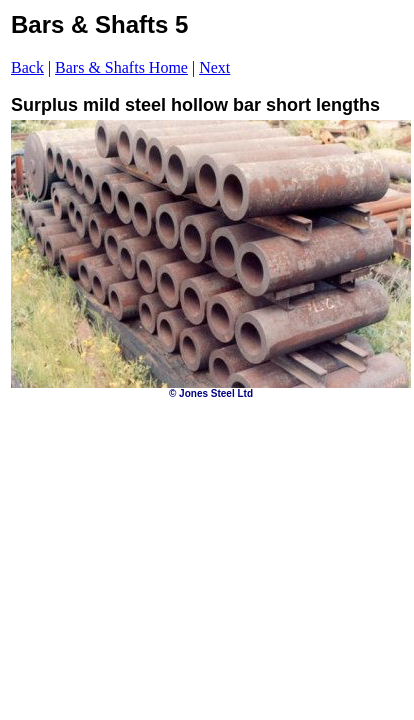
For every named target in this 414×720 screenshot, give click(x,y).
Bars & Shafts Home (121, 67)
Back (27, 67)
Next (214, 67)
